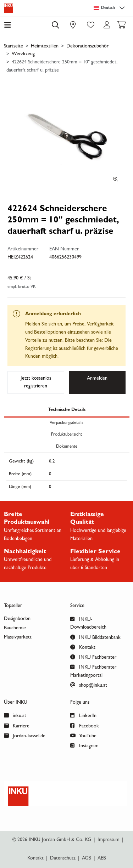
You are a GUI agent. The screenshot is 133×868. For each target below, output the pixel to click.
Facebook (85, 725)
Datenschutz (63, 858)
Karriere (17, 725)
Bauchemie (15, 628)
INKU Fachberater (93, 657)
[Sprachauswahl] (110, 8)
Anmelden (97, 379)
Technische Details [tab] (67, 410)
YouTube (83, 735)
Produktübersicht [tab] (66, 435)
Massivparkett (18, 637)
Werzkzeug (23, 54)
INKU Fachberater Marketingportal (93, 671)
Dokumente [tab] (67, 447)
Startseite (13, 46)
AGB (87, 858)
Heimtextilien (45, 46)
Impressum (109, 840)
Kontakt (83, 647)
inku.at (15, 715)
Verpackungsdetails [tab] (66, 423)
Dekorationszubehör (87, 46)
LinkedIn (83, 715)
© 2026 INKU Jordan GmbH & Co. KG (52, 840)
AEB (102, 858)
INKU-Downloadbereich (88, 623)
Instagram (84, 745)
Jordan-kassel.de (25, 735)
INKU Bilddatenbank (95, 637)
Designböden (17, 619)
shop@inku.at (89, 685)
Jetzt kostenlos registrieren (36, 383)
